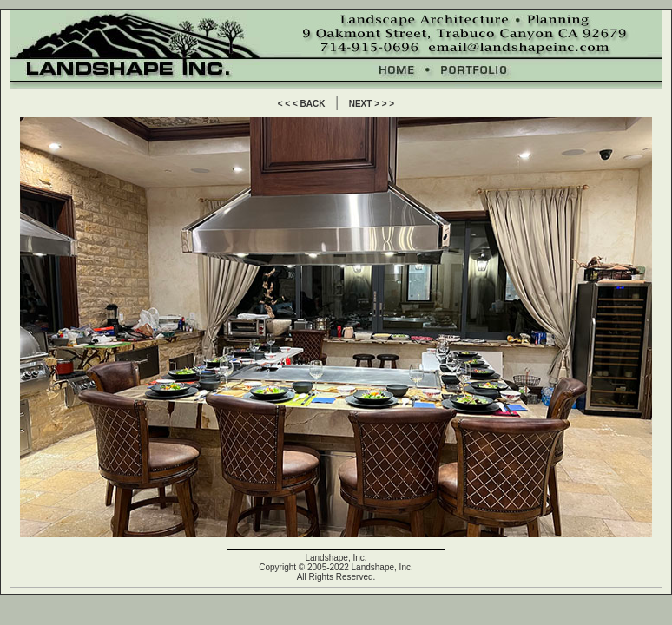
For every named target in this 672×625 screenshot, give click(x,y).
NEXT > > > (372, 104)
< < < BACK (302, 104)
